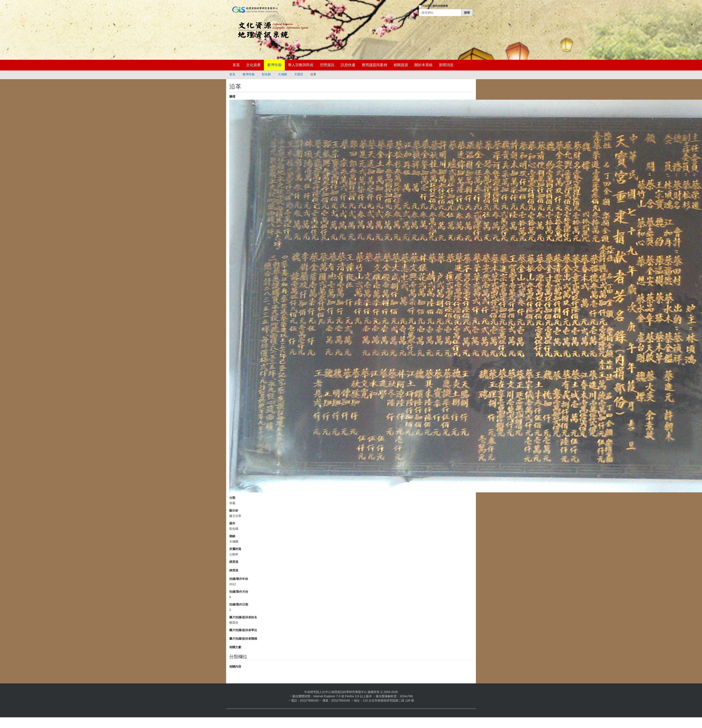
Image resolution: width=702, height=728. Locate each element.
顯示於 (234, 511)
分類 (232, 498)
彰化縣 (266, 74)
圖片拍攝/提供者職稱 (243, 639)
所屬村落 (235, 549)
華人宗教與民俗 (301, 65)
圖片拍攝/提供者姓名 (243, 617)
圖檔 (232, 96)
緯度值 (234, 570)
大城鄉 (282, 74)
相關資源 (401, 65)
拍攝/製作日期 (239, 604)
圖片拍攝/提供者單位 (243, 630)
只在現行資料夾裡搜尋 (435, 6)
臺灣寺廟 (274, 65)
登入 (413, 19)
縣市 (232, 523)
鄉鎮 (232, 536)
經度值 (234, 562)
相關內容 (235, 667)
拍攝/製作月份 (239, 592)
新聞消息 (446, 65)
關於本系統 (423, 65)
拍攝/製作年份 (239, 579)
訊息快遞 (348, 65)
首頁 (236, 65)
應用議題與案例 (374, 65)
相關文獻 (235, 647)
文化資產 (253, 65)
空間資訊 (327, 65)
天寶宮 (299, 74)
